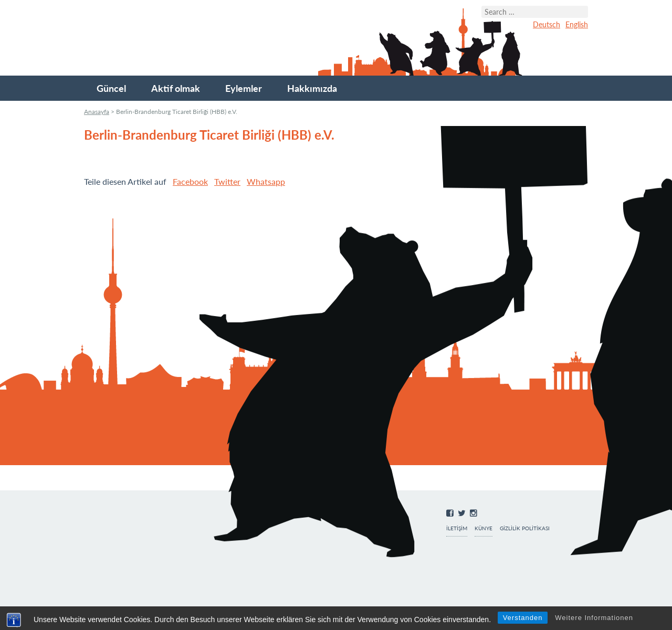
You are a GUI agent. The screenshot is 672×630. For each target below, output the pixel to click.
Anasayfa (97, 112)
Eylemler (244, 88)
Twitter (227, 181)
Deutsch (547, 24)
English (577, 24)
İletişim (457, 528)
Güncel (111, 88)
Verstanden (523, 618)
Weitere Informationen (594, 618)
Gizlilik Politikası (525, 528)
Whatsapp (266, 181)
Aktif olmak (176, 88)
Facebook (190, 181)
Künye (484, 528)
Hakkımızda (312, 88)
